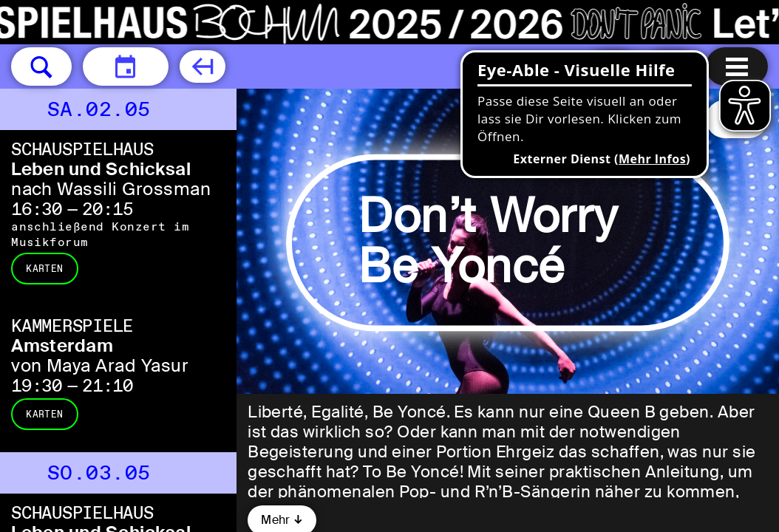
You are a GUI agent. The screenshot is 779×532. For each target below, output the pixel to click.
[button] (41, 66)
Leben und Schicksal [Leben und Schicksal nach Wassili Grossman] (101, 169)
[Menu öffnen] (737, 66)
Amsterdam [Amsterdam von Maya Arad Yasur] (62, 345)
